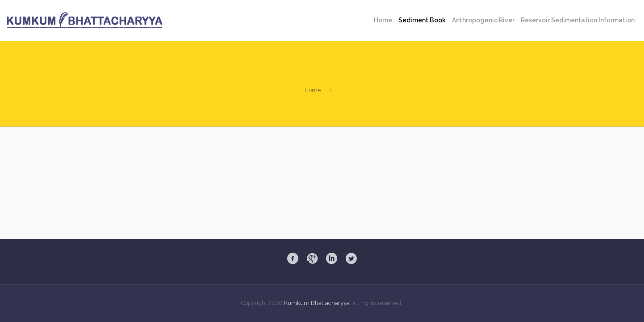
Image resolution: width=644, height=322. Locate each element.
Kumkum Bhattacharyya (317, 303)
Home (313, 90)
